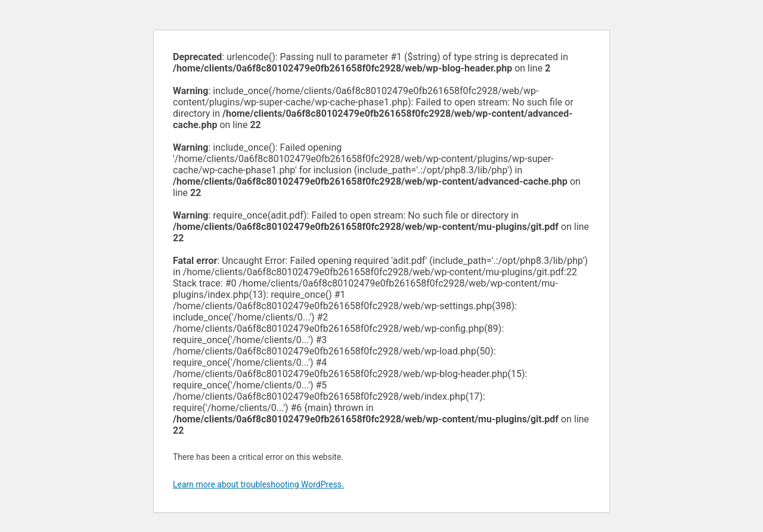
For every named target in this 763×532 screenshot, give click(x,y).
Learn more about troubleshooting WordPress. (258, 484)
